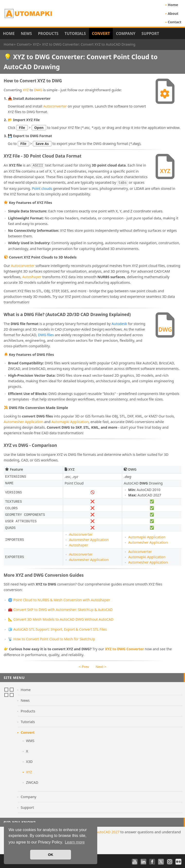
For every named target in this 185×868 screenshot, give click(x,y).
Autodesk (119, 323)
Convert (101, 33)
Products (48, 33)
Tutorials (75, 33)
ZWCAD (32, 781)
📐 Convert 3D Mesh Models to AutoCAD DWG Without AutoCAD (61, 618)
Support (150, 33)
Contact (175, 22)
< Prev (84, 666)
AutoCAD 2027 (108, 831)
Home (173, 5)
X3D (29, 761)
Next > (101, 666)
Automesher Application (23, 421)
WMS (30, 740)
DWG (38, 90)
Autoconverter (55, 106)
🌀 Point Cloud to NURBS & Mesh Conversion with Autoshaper (59, 599)
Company (126, 33)
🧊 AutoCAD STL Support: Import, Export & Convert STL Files (57, 628)
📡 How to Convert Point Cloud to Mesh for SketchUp (52, 638)
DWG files (46, 334)
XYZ (26, 90)
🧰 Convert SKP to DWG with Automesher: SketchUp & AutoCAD (60, 609)
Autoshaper (32, 276)
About (173, 13)
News (26, 33)
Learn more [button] (75, 842)
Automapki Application (70, 421)
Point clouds (42, 188)
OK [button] (51, 855)
